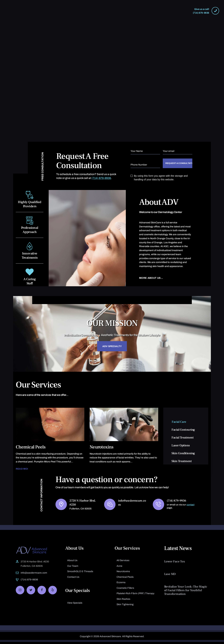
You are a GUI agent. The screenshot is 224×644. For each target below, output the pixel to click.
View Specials (75, 605)
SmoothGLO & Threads (80, 573)
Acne (119, 568)
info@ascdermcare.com (34, 575)
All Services (123, 562)
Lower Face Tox (175, 564)
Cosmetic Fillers (125, 590)
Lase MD (170, 576)
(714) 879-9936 (101, 178)
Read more (24, 471)
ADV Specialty (112, 348)
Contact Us (73, 579)
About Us (72, 562)
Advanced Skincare (110, 638)
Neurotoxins (101, 449)
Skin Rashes (123, 601)
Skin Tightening (125, 607)
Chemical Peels (31, 449)
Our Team (73, 568)
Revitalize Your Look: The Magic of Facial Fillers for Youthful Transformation (186, 592)
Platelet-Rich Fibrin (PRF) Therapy (135, 596)
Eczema (121, 584)
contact (191, 507)
